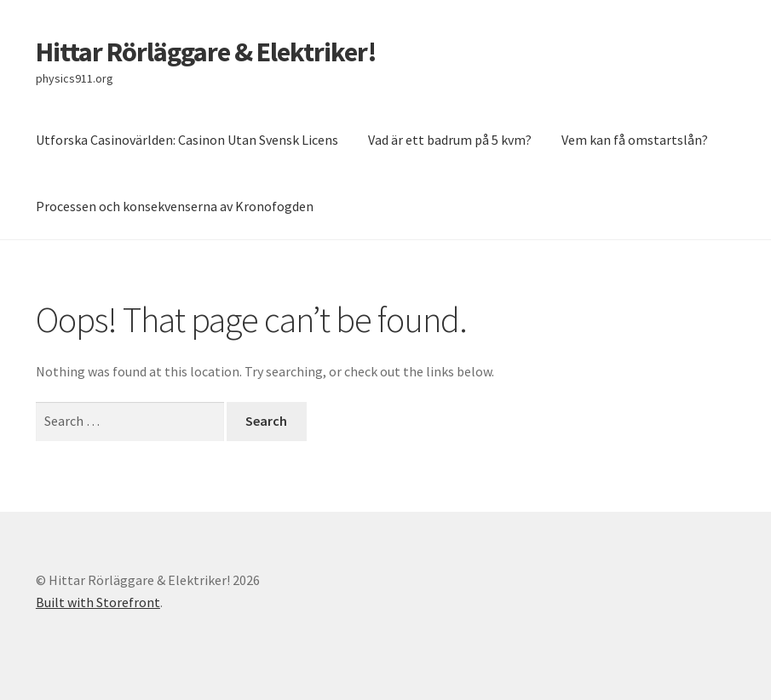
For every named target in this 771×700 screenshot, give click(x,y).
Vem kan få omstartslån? (636, 140)
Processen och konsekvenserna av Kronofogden (175, 206)
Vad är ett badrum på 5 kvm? (450, 140)
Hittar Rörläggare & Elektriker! (206, 52)
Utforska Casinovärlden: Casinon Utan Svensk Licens (187, 140)
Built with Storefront (98, 602)
